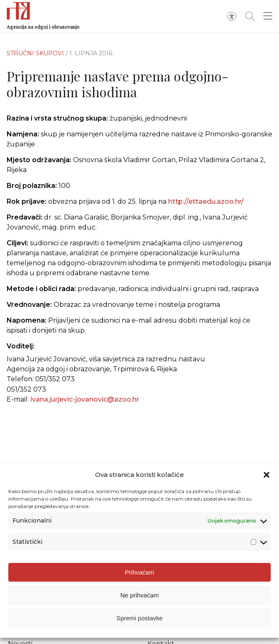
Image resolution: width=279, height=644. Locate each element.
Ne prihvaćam (140, 595)
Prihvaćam (140, 572)
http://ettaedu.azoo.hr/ (206, 201)
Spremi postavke (139, 618)
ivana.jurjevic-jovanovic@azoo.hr (85, 399)
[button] (267, 475)
